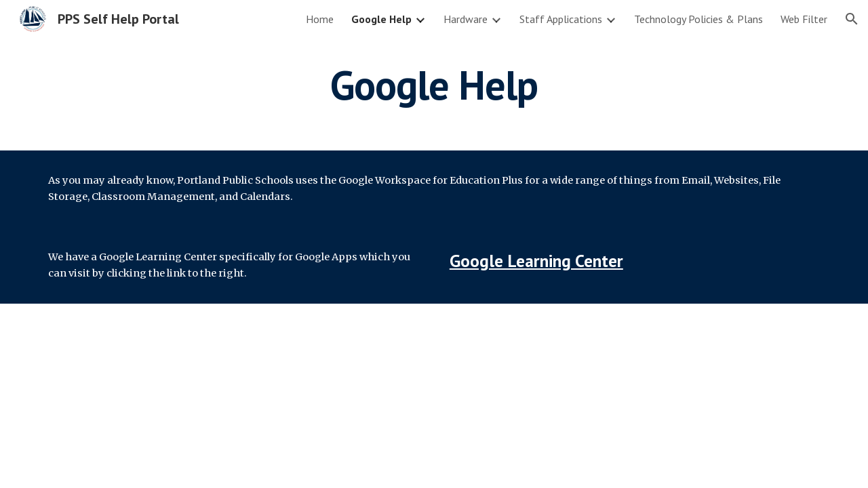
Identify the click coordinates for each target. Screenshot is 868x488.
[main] (434, 85)
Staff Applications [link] (561, 19)
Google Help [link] (381, 19)
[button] (852, 19)
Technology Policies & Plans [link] (698, 19)
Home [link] (320, 19)
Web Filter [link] (804, 19)
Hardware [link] (466, 19)
